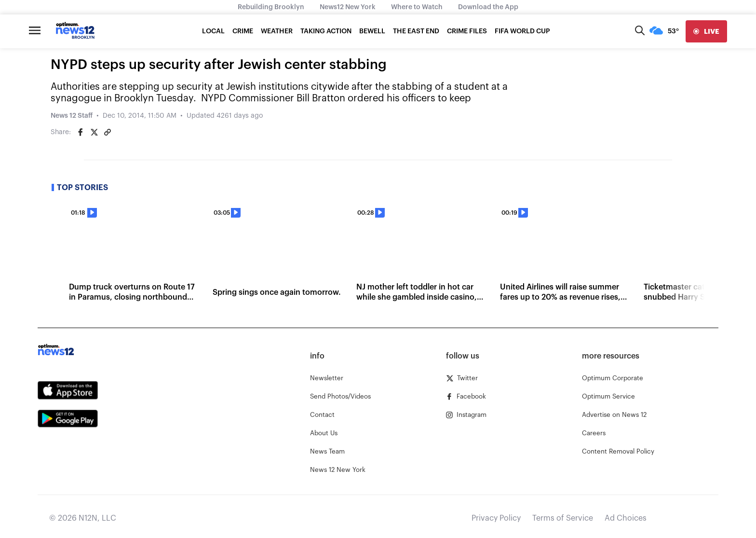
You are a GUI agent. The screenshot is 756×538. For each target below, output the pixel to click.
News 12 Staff (72, 116)
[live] (706, 31)
